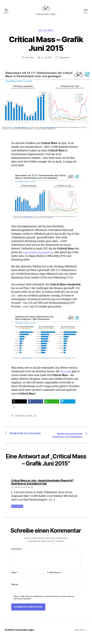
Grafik (29, 420)
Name (15, 580)
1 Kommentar (65, 61)
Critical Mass (46, 34)
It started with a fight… (25, 637)
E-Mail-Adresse (55, 580)
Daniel (31, 61)
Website (15, 592)
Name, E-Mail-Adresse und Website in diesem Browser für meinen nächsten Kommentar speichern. (44, 605)
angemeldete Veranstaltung (39, 256)
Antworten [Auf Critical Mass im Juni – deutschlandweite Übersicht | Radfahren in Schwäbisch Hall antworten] (17, 514)
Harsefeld (66, 375)
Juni (35, 420)
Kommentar (17, 556)
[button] (19, 405)
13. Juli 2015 (46, 61)
